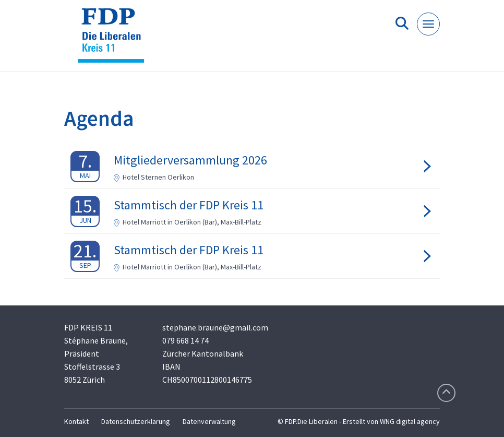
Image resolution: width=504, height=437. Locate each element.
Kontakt (76, 421)
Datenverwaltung (209, 421)
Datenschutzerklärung (136, 421)
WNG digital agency (410, 421)
